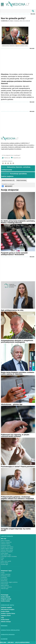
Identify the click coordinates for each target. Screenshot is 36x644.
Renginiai (4, 626)
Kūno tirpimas (4, 579)
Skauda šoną (4, 581)
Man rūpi (4, 539)
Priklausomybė (4, 584)
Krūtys (2, 558)
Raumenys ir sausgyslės (7, 552)
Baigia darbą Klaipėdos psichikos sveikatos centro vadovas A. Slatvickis (18, 373)
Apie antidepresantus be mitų (12, 310)
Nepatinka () (17, 158)
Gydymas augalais (6, 607)
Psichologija (5, 595)
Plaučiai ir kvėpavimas (6, 542)
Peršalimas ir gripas (6, 576)
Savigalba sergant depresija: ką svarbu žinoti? (16, 530)
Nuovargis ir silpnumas (6, 587)
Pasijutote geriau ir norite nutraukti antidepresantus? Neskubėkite (14, 254)
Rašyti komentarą (21, 180)
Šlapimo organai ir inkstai (7, 549)
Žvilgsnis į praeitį (6, 599)
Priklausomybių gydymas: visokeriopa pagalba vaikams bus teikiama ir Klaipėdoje (17, 498)
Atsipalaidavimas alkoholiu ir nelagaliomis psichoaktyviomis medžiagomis (17, 341)
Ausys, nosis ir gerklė (6, 561)
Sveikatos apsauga (8, 635)
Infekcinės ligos (5, 589)
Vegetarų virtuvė (6, 616)
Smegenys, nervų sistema (7, 547)
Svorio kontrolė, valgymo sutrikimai (9, 582)
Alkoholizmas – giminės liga (12, 404)
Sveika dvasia (5, 620)
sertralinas (27, 167)
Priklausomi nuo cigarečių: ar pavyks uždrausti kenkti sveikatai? (15, 435)
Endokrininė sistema (6, 545)
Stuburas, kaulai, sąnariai (7, 550)
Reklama (33, 14)
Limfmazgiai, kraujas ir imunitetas (9, 556)
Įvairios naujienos (7, 176)
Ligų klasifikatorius (22, 642)
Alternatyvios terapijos (8, 609)
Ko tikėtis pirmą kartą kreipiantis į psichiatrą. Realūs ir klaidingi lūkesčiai (18, 222)
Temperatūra (4, 577)
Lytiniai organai (5, 553)
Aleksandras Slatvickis (15, 167)
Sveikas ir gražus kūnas (8, 613)
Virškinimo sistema (5, 544)
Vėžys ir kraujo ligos (6, 574)
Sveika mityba (5, 611)
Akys (2, 560)
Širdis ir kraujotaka (5, 541)
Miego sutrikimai (5, 585)
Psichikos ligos (4, 564)
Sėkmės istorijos (6, 622)
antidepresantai (7, 170)
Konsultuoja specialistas (18, 174)
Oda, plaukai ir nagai (6, 555)
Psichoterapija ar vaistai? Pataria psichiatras (18, 467)
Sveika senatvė (5, 601)
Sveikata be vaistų (7, 605)
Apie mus (11, 642)
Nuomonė (4, 639)
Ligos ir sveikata (7, 536)
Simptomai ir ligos (6, 571)
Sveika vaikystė (6, 597)
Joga (2, 618)
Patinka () (7, 158)
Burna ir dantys (5, 563)
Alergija (3, 573)
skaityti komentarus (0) (8, 180)
